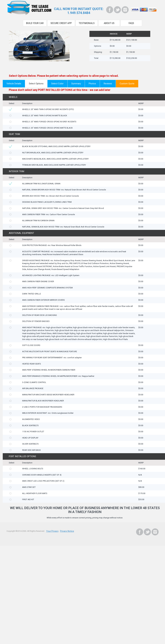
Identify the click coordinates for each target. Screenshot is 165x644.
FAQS (131, 22)
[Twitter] (117, 10)
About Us (109, 22)
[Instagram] (125, 10)
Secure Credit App (61, 22)
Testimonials (87, 22)
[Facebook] (110, 10)
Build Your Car (35, 22)
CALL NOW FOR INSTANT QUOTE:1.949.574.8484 (79, 11)
